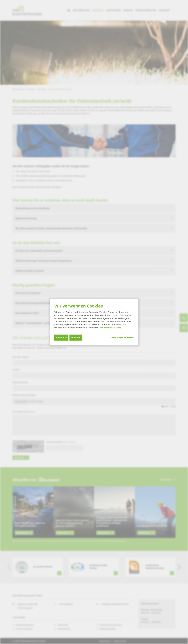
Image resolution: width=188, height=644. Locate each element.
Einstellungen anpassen (122, 338)
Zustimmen (61, 338)
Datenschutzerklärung (110, 328)
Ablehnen (76, 338)
